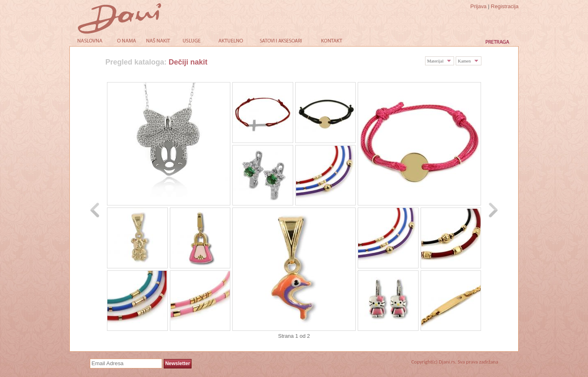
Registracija (505, 6)
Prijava (479, 6)
